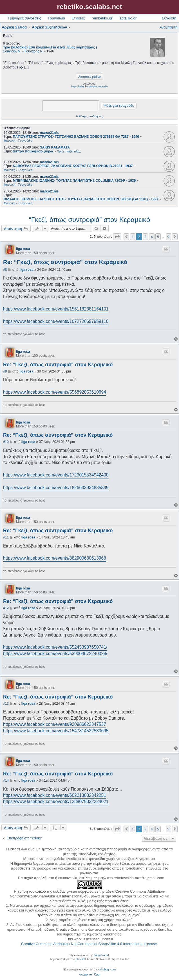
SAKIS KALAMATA (55, 147)
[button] (117, 237)
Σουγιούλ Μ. (12, 51)
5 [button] (158, 237)
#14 (6, 781)
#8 (5, 270)
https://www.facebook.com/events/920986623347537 (55, 724)
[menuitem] (85, 975)
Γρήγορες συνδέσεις (24, 18)
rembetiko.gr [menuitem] (102, 18)
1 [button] (133, 237)
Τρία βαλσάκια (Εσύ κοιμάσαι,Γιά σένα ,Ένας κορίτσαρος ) (50, 47)
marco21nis (49, 133)
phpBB (80, 959)
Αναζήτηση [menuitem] (168, 27)
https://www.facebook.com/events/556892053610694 (55, 392)
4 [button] (152, 237)
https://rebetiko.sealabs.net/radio (89, 87)
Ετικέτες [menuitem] (78, 18)
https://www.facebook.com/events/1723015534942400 (56, 475)
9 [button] (168, 237)
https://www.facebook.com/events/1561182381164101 (56, 309)
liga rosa (23, 249)
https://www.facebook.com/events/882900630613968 (55, 558)
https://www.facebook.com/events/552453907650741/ (55, 647)
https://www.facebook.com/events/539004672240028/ (55, 654)
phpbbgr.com (108, 969)
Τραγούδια (56, 18)
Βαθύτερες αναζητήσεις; (89, 116)
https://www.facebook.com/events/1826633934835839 (56, 488)
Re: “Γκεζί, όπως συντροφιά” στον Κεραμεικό (65, 262)
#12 (6, 608)
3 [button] (145, 237)
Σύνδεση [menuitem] (169, 18)
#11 (6, 537)
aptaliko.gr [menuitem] (128, 18)
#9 (5, 371)
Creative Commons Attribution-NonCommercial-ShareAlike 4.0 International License (89, 944)
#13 (6, 704)
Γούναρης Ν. (34, 51)
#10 (6, 442)
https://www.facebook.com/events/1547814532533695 (56, 731)
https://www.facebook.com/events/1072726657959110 (56, 321)
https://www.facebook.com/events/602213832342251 (55, 795)
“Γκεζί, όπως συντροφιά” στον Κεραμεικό (89, 220)
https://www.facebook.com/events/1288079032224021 (56, 801)
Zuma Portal (101, 955)
